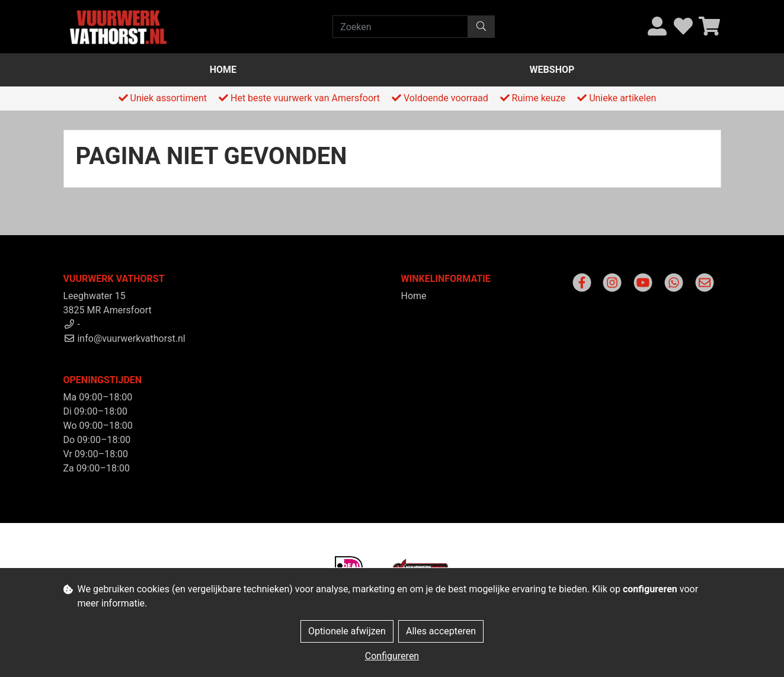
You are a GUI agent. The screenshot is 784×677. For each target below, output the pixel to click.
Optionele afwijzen (347, 631)
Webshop (552, 70)
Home (223, 70)
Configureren (392, 656)
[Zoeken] (400, 27)
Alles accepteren (441, 631)
